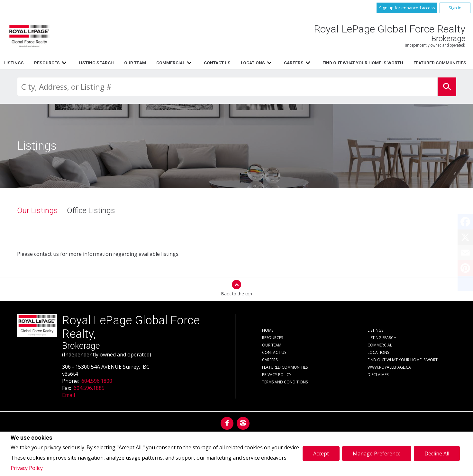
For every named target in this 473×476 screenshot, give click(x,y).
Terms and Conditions (285, 382)
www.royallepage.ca (389, 367)
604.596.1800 (97, 381)
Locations (378, 352)
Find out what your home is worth (404, 360)
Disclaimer (378, 375)
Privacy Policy (27, 468)
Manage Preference (377, 454)
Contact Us (274, 352)
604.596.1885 (89, 388)
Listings (174, 63)
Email (68, 395)
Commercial (380, 345)
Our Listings (37, 211)
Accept (321, 454)
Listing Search (256, 63)
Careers (270, 360)
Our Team (295, 63)
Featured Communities (285, 367)
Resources (207, 63)
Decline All (437, 454)
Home (148, 63)
